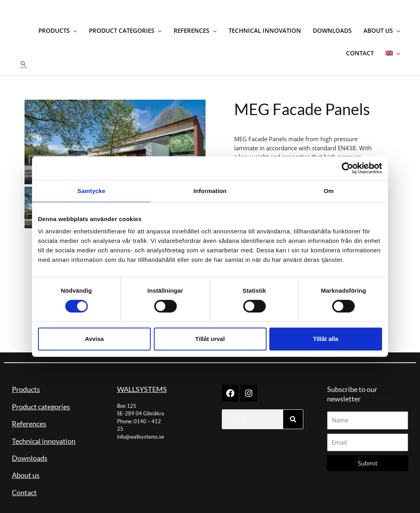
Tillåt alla (326, 339)
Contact (24, 484)
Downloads (30, 450)
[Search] (293, 411)
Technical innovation (44, 433)
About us (26, 467)
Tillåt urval (210, 339)
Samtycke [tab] (92, 191)
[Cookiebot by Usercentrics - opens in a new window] (347, 168)
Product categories (41, 399)
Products (26, 381)
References (29, 416)
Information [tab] (210, 191)
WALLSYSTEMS (142, 381)
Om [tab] (328, 191)
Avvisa (95, 339)
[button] (24, 56)
